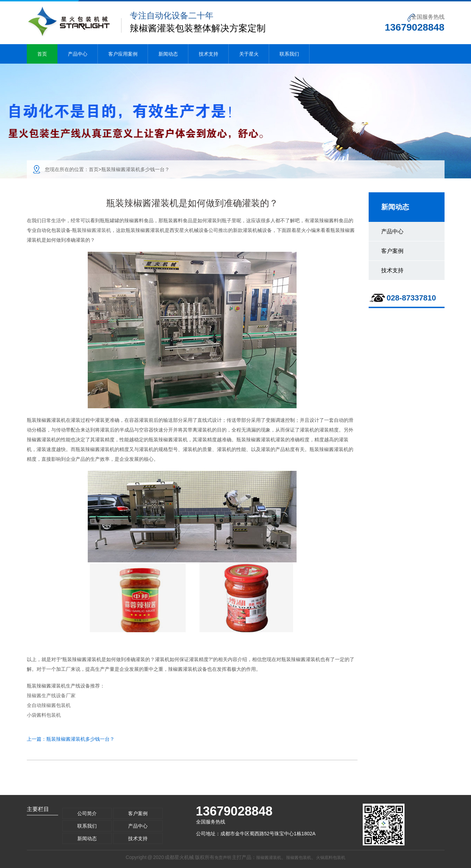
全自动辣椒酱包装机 (49, 705)
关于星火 (249, 54)
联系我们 (289, 54)
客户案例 (392, 251)
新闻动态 (168, 54)
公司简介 (87, 813)
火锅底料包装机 (331, 858)
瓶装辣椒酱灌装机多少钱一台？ (80, 739)
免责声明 (223, 858)
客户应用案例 (123, 54)
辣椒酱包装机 (299, 858)
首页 (42, 54)
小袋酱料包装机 (44, 715)
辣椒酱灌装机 (96, 230)
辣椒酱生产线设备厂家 (51, 696)
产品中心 (78, 54)
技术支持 (209, 54)
